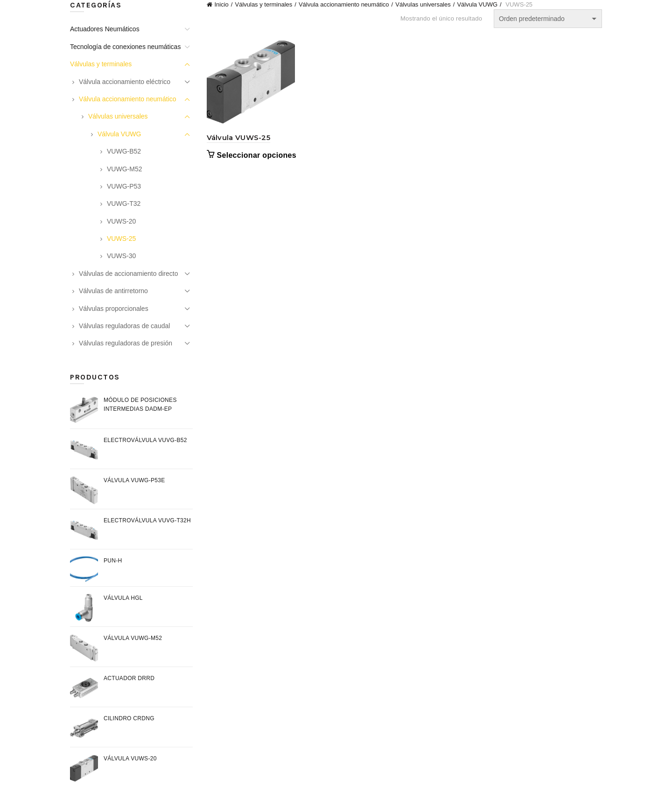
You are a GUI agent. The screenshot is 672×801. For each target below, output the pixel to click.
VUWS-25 (121, 239)
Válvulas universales (423, 4)
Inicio (222, 4)
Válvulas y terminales (263, 4)
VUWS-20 (121, 221)
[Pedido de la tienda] (548, 19)
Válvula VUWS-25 (239, 137)
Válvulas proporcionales (114, 309)
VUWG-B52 (124, 151)
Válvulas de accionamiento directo (128, 274)
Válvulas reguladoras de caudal (124, 326)
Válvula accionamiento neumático (344, 4)
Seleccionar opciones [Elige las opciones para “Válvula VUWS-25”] (257, 155)
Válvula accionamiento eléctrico (125, 82)
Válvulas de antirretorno (113, 291)
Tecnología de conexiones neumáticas (125, 47)
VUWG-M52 (124, 169)
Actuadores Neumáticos (105, 29)
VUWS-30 (121, 256)
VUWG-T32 (124, 204)
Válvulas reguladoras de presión (126, 343)
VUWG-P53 (124, 186)
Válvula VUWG (477, 4)
